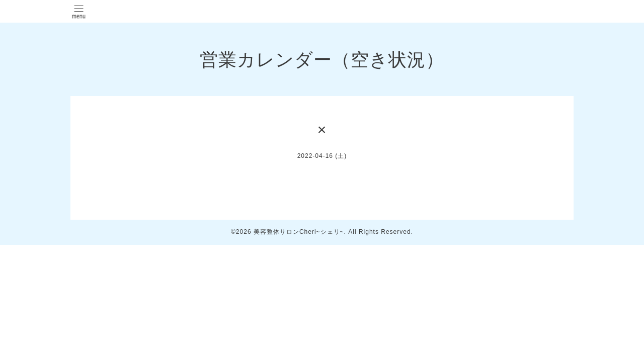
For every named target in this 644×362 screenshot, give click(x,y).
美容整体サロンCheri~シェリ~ (299, 232)
